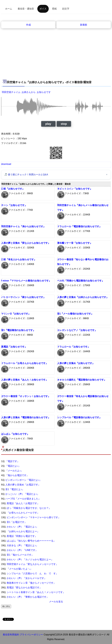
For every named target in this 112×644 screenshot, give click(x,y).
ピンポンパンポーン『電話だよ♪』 (23, 480)
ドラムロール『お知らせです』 (73, 347)
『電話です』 (12, 461)
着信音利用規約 (11, 635)
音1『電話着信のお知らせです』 (18, 330)
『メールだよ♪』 (14, 471)
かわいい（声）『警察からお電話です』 (28, 597)
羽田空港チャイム (11, 92)
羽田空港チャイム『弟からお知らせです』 (23, 226)
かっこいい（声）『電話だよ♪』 (22, 494)
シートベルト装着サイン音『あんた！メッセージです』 (36, 592)
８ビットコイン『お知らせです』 (75, 189)
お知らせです (44, 92)
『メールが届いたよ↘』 (20, 569)
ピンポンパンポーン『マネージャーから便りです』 (34, 517)
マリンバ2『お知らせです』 (16, 314)
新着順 (84, 25)
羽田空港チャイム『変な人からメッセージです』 (32, 564)
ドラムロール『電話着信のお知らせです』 (79, 226)
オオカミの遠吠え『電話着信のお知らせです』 (82, 380)
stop (64, 124)
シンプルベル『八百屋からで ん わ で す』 (32, 573)
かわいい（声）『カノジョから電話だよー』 (30, 559)
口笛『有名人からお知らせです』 (19, 259)
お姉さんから (29, 92)
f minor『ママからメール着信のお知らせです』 (26, 281)
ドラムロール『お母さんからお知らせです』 (24, 363)
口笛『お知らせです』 (13, 189)
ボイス (43, 9)
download (6, 164)
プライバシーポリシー (31, 635)
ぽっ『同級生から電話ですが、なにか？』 (29, 508)
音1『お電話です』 (17, 522)
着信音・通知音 (26, 9)
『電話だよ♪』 (13, 466)
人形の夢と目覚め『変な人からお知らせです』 (26, 243)
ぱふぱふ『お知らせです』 (15, 434)
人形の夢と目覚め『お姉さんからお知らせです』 (83, 297)
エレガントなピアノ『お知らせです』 (77, 330)
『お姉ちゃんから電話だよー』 (23, 531)
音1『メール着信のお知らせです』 (75, 314)
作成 (28, 25)
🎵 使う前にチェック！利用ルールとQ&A (26, 175)
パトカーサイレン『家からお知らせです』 (23, 297)
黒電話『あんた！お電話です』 (23, 503)
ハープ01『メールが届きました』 (23, 499)
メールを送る (56, 602)
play (48, 124)
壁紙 (54, 9)
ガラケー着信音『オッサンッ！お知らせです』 (26, 396)
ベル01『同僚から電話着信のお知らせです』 (81, 281)
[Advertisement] (56, 50)
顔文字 (66, 9)
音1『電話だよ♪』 (15, 489)
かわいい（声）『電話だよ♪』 (22, 527)
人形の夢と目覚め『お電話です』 (23, 485)
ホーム (9, 9)
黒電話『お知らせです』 (14, 347)
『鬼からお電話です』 (17, 475)
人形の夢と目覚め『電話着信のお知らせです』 (26, 417)
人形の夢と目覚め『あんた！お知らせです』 (24, 380)
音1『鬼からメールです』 (20, 555)
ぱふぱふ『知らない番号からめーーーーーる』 (31, 541)
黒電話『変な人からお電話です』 (24, 588)
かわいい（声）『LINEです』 (22, 550)
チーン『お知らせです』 (14, 205)
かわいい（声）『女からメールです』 (27, 578)
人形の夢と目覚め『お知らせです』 (76, 363)
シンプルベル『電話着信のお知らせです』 (79, 417)
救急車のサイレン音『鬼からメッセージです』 (31, 583)
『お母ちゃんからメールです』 (23, 513)
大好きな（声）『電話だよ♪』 (22, 545)
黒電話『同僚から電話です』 (22, 536)
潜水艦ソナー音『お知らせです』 (75, 243)
